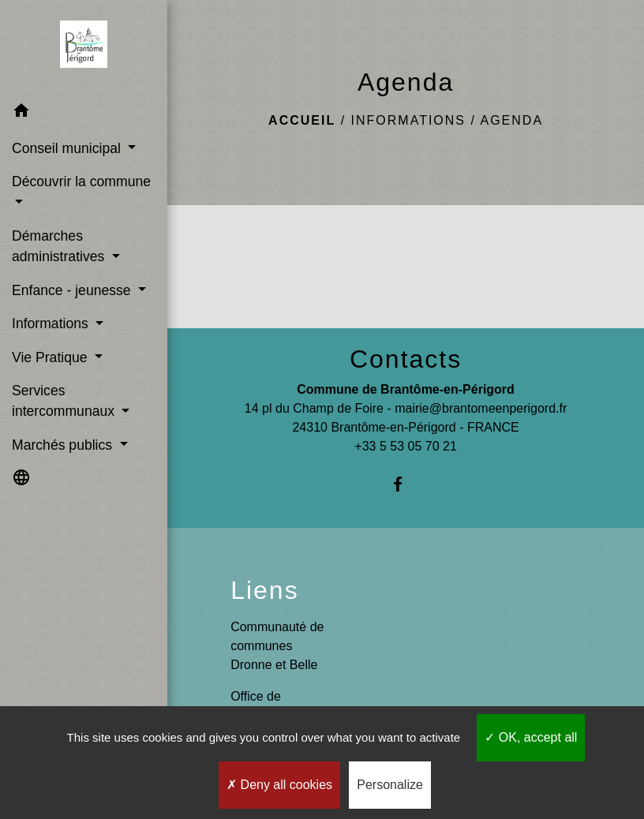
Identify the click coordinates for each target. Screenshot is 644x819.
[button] (84, 113)
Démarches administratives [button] (60, 246)
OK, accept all (531, 737)
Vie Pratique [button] (51, 357)
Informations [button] (52, 323)
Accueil (302, 120)
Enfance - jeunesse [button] (73, 290)
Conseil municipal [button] (68, 148)
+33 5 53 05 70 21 (405, 446)
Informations (408, 120)
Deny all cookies (279, 785)
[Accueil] (84, 47)
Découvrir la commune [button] (81, 181)
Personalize (390, 785)
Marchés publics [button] (64, 445)
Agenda (511, 120)
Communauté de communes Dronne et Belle (277, 646)
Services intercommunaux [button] (65, 401)
